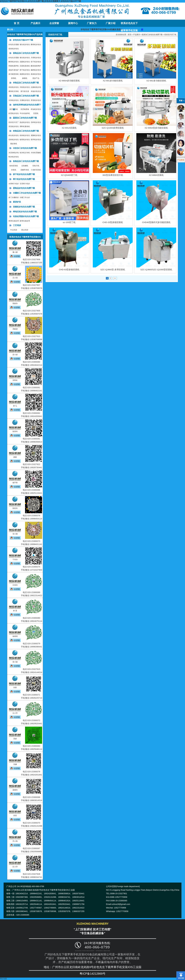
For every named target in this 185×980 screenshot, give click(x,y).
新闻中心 (73, 23)
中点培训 (14, 230)
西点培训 (25, 230)
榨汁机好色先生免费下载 (24, 179)
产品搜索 (181, 160)
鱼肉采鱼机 (14, 166)
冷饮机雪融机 (36, 153)
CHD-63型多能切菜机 (69, 270)
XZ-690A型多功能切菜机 (156, 128)
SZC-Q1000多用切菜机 (113, 128)
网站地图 (3, 979)
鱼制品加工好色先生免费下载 (26, 161)
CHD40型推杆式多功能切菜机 (156, 222)
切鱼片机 (36, 166)
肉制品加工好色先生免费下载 (26, 131)
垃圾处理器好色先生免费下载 (26, 216)
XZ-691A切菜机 (69, 128)
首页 (129, 35)
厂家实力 (92, 23)
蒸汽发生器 (25, 91)
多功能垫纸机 (14, 74)
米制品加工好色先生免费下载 (26, 83)
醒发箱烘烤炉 (36, 66)
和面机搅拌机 (14, 66)
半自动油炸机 (25, 113)
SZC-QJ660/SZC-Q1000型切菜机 (156, 270)
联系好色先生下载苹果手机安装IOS (129, 24)
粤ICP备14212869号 (92, 974)
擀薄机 (14, 78)
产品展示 (35, 23)
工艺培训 (17, 225)
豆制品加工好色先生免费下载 (26, 96)
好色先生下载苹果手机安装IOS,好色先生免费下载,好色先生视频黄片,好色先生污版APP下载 (40, 1)
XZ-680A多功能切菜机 (69, 81)
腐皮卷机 (14, 144)
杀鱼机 (14, 170)
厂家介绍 (111, 23)
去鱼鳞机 (25, 166)
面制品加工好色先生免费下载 (26, 53)
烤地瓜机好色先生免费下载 (25, 212)
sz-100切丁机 (69, 222)
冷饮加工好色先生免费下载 (25, 148)
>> (115, 278)
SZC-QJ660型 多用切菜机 (113, 270)
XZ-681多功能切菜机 (113, 81)
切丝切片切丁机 (170, 35)
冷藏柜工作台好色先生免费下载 (27, 193)
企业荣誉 (54, 23)
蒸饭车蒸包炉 (14, 70)
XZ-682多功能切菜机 (156, 81)
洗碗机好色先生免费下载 (24, 207)
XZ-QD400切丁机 (69, 175)
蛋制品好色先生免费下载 (24, 188)
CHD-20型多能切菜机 (113, 222)
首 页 (17, 23)
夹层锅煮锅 (25, 109)
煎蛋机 (36, 113)
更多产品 (36, 78)
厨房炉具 (17, 202)
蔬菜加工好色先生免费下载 (25, 118)
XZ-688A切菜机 (156, 175)
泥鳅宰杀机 (25, 170)
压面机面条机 (25, 66)
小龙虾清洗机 (36, 170)
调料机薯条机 (25, 126)
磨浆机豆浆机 (14, 91)
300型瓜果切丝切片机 (113, 175)
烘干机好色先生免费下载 (24, 174)
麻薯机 (25, 78)
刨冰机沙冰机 (25, 153)
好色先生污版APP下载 (23, 40)
